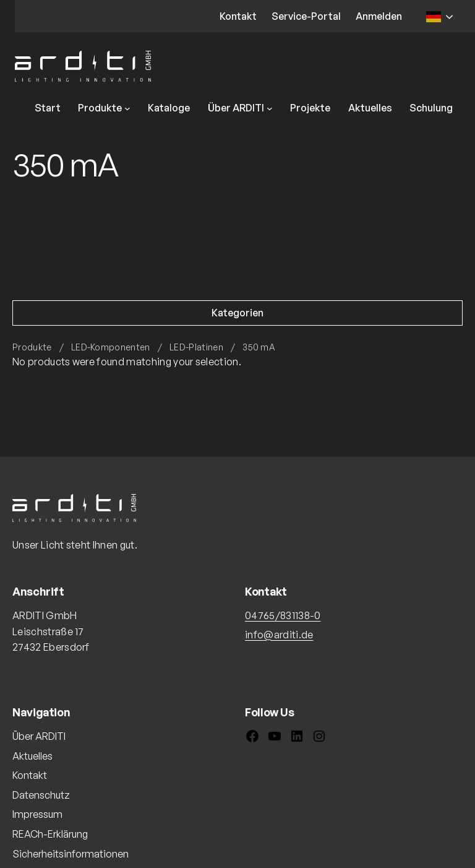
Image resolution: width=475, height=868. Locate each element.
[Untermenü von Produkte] (127, 108)
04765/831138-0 (283, 615)
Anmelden (379, 16)
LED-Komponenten (111, 347)
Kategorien (237, 313)
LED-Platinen (196, 347)
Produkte (32, 347)
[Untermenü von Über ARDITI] (270, 108)
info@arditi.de (279, 635)
